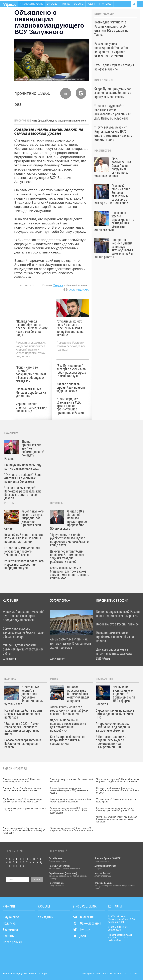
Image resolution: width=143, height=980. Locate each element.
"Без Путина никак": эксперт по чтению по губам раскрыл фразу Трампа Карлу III (71, 371)
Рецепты (91, 4)
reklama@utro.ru (116, 940)
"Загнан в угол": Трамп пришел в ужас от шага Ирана (117, 801)
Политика (65, 4)
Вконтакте (83, 917)
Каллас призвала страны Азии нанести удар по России (71, 388)
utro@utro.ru (114, 930)
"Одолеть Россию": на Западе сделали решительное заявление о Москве (22, 789)
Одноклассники (87, 924)
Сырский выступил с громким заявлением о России (24, 809)
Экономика (79, 4)
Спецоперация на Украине (32, 4)
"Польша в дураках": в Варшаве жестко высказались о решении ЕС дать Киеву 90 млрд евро (24, 831)
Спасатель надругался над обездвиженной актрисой (71, 781)
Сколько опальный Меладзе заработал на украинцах (31, 393)
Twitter (81, 930)
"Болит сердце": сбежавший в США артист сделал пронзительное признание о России (70, 406)
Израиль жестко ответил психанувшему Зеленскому (31, 408)
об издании (46, 917)
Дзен (79, 936)
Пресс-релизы (105, 4)
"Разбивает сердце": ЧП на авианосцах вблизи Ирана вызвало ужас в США (22, 801)
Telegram (58, 285)
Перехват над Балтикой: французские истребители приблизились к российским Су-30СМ (118, 791)
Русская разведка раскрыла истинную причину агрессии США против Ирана (116, 809)
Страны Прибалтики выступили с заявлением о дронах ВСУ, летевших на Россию (69, 791)
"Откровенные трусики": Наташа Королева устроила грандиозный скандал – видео (118, 781)
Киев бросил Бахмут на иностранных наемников (59, 121)
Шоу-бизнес (52, 4)
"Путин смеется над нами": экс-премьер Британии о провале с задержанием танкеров (117, 819)
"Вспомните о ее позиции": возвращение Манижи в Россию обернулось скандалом (31, 374)
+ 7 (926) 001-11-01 (118, 938)
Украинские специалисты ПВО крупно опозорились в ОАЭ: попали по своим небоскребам (69, 811)
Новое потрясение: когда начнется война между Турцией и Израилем (70, 801)
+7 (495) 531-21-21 (118, 927)
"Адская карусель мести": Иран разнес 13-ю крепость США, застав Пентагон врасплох (71, 829)
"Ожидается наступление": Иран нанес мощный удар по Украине (22, 781)
